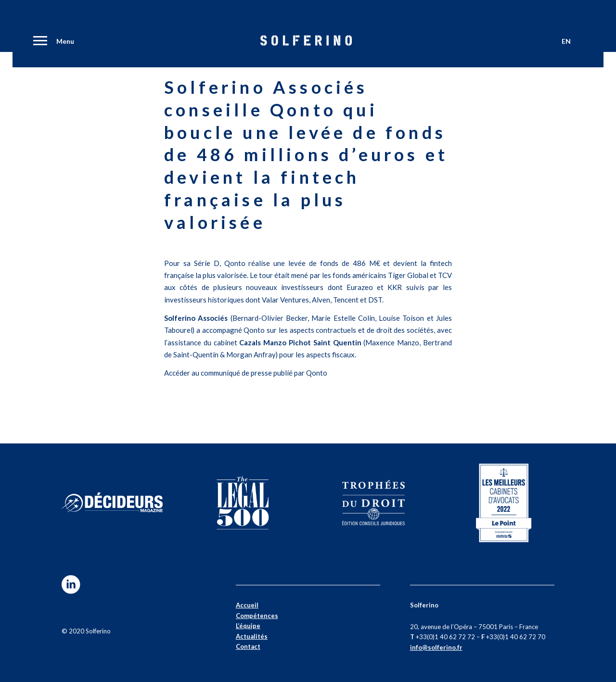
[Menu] (38, 42)
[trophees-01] (373, 503)
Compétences (257, 616)
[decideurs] (112, 503)
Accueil (247, 605)
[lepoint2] (504, 503)
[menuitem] (38, 42)
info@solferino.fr (436, 647)
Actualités (252, 636)
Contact (248, 646)
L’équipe (248, 626)
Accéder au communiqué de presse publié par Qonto (246, 373)
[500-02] (243, 503)
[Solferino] (306, 43)
